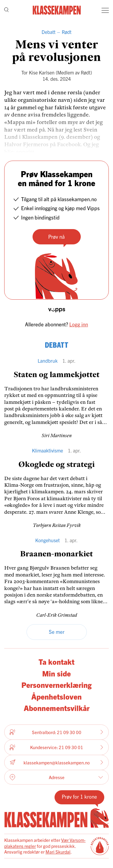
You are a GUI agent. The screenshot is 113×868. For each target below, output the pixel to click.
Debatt (49, 32)
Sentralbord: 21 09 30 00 (56, 732)
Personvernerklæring (56, 685)
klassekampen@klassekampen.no (56, 762)
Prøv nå (56, 236)
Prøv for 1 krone (79, 796)
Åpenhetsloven (56, 696)
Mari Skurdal (58, 852)
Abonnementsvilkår (57, 708)
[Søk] (6, 10)
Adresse (56, 777)
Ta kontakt (56, 662)
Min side (56, 673)
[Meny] (105, 10)
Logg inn (79, 324)
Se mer (57, 632)
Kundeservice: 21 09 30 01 (56, 747)
